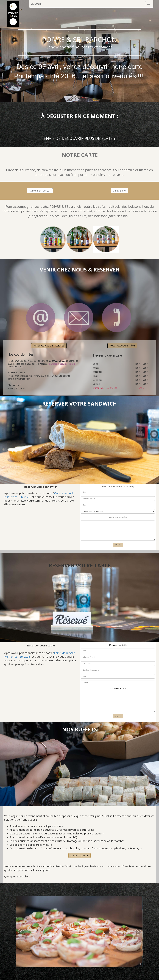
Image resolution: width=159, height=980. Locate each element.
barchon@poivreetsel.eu (62, 364)
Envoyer (118, 545)
